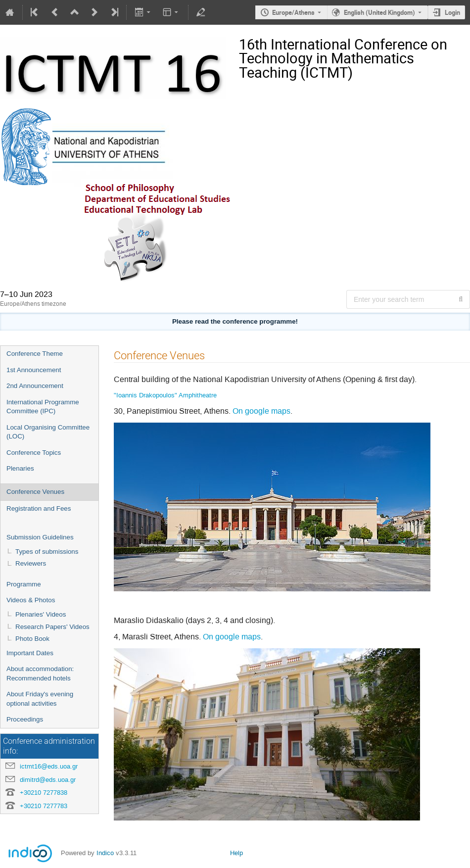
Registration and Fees (39, 508)
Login (452, 12)
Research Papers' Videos (52, 627)
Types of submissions (47, 552)
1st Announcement (34, 370)
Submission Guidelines (40, 537)
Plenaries (20, 468)
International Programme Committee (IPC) (43, 407)
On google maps (261, 411)
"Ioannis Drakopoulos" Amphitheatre (165, 395)
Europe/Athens (293, 12)
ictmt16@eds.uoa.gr (49, 766)
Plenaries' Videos (41, 614)
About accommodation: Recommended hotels (40, 674)
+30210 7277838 (44, 793)
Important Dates (30, 653)
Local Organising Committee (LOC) (48, 432)
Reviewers (31, 563)
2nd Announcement (35, 386)
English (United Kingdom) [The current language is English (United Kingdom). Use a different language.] (379, 12)
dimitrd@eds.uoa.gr (48, 780)
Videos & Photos (31, 600)
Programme (24, 584)
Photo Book (32, 639)
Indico (105, 853)
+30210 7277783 (44, 806)
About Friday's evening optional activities (40, 699)
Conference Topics (34, 453)
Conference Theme (35, 354)
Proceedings (25, 719)
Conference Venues (35, 492)
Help (236, 853)
